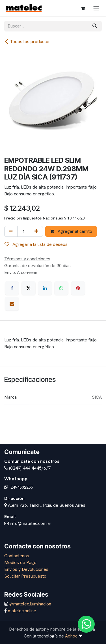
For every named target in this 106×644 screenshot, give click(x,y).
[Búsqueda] (95, 26)
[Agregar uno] (36, 231)
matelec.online (22, 611)
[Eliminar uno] (11, 231)
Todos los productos (27, 42)
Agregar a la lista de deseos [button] (36, 244)
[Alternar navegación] (96, 8)
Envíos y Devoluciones (26, 569)
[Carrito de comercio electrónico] (83, 8)
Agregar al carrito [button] (71, 231)
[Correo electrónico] (12, 304)
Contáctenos (17, 556)
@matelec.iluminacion (30, 604)
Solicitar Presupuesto (25, 576)
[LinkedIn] (45, 288)
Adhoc (72, 636)
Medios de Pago (20, 562)
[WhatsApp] (61, 288)
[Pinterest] (78, 288)
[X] (29, 288)
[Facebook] (12, 288)
